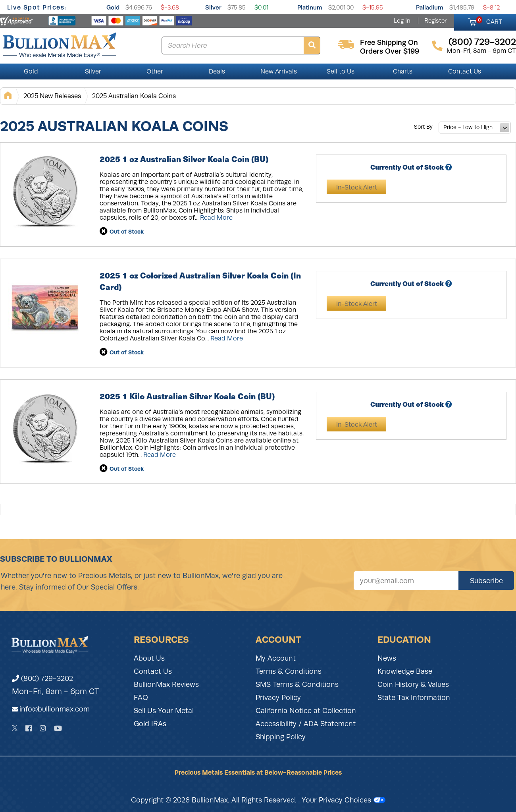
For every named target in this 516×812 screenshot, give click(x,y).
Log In (402, 21)
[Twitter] (15, 728)
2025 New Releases (52, 96)
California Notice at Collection (306, 711)
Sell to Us (341, 72)
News (387, 658)
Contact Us (465, 72)
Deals (217, 72)
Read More (216, 218)
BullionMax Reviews (166, 684)
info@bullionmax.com (55, 709)
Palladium (430, 7)
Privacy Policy (278, 698)
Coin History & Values (413, 684)
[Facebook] (29, 728)
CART (489, 21)
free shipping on (389, 43)
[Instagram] (43, 728)
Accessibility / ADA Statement (306, 724)
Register (435, 21)
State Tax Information (414, 698)
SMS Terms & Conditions (297, 684)
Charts (403, 72)
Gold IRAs (150, 724)
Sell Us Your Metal (164, 711)
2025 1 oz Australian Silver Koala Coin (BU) (184, 159)
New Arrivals (279, 72)
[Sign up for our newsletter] (406, 581)
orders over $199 (390, 51)
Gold (113, 7)
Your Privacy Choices (344, 800)
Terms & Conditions (289, 671)
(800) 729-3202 (42, 679)
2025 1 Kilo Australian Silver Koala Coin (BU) (187, 396)
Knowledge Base (405, 671)
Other (155, 72)
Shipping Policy (281, 737)
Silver (213, 7)
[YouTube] (58, 728)
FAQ (141, 698)
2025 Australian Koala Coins (134, 96)
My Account (276, 658)
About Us (149, 658)
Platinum (310, 7)
